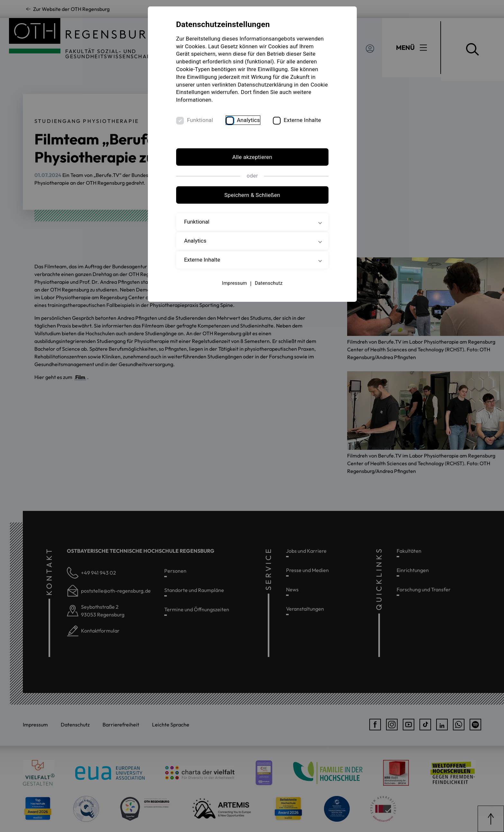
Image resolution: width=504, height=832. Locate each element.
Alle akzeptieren (252, 157)
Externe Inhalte (303, 120)
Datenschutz (268, 283)
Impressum (234, 283)
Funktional (200, 120)
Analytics (249, 120)
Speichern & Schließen (252, 195)
